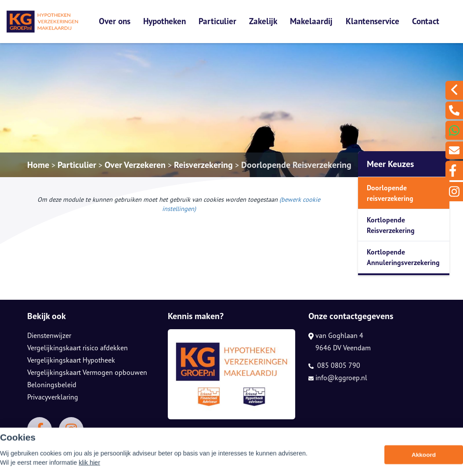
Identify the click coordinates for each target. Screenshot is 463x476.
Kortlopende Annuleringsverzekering (403, 257)
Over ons (115, 21)
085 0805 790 (334, 365)
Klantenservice (373, 21)
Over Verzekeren (135, 165)
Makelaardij (311, 21)
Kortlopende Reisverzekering (391, 225)
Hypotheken (165, 21)
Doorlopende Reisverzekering (296, 165)
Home (38, 165)
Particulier (217, 21)
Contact (426, 21)
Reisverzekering (203, 165)
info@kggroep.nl (338, 378)
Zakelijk (263, 21)
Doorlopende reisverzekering (390, 193)
